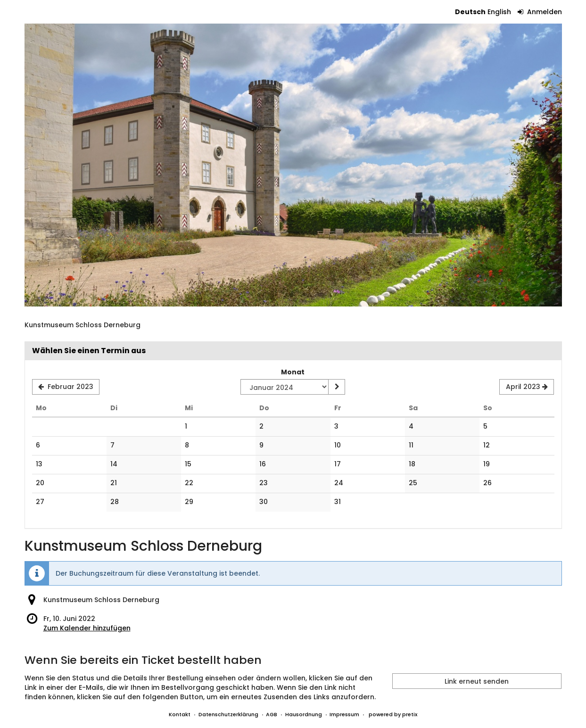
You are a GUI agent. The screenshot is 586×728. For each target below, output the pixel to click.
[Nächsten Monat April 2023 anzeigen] (527, 387)
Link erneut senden (477, 681)
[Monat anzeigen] (337, 387)
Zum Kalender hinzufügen (87, 628)
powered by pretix (393, 714)
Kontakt (180, 714)
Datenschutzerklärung (228, 714)
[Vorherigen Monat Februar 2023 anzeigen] (66, 387)
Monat (293, 372)
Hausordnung (304, 714)
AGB (272, 714)
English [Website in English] (499, 12)
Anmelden (540, 12)
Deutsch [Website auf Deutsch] (470, 12)
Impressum (344, 714)
